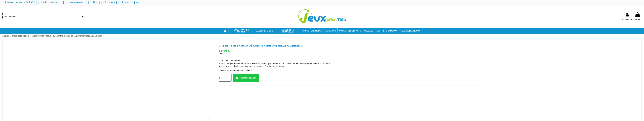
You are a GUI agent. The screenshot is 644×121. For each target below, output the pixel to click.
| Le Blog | (94, 3)
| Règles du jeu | (130, 3)
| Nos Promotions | (49, 3)
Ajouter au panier (246, 78)
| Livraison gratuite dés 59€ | (19, 3)
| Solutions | (110, 3)
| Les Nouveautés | (74, 3)
